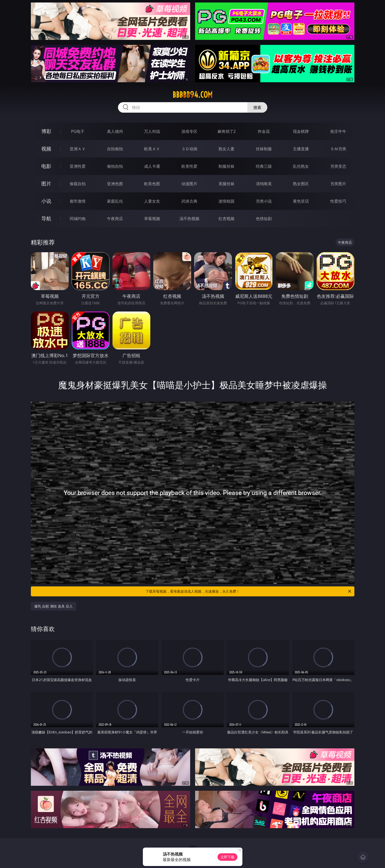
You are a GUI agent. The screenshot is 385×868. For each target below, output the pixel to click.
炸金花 (264, 131)
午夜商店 (115, 219)
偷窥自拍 (78, 184)
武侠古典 (189, 201)
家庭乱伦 (115, 201)
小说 (46, 201)
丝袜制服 (264, 149)
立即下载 (227, 857)
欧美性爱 (189, 166)
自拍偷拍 (115, 149)
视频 (46, 149)
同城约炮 (78, 219)
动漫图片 (189, 184)
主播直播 (301, 149)
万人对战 (152, 131)
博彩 (46, 131)
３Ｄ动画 (189, 149)
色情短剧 (264, 219)
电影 (46, 166)
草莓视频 (152, 219)
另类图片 (338, 184)
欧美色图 (152, 184)
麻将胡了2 (227, 131)
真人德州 (115, 131)
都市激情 (78, 201)
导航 (46, 218)
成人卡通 (152, 166)
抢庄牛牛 (338, 131)
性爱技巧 (338, 201)
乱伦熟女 (301, 166)
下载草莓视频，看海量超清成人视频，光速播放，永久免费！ (249, 591)
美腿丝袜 (226, 184)
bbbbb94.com (192, 95)
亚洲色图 (115, 184)
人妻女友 (152, 201)
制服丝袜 (226, 166)
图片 (46, 184)
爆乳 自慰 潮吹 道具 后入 (54, 606)
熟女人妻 (226, 149)
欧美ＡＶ (152, 149)
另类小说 (264, 201)
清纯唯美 (264, 184)
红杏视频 (226, 219)
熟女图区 (301, 184)
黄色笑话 (301, 201)
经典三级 (264, 166)
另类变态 (338, 166)
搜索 (257, 107)
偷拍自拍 (115, 166)
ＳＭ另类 (338, 149)
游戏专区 (189, 131)
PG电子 (78, 131)
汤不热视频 (189, 219)
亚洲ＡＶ (78, 149)
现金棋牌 (301, 131)
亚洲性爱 (78, 166)
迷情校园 (226, 201)
